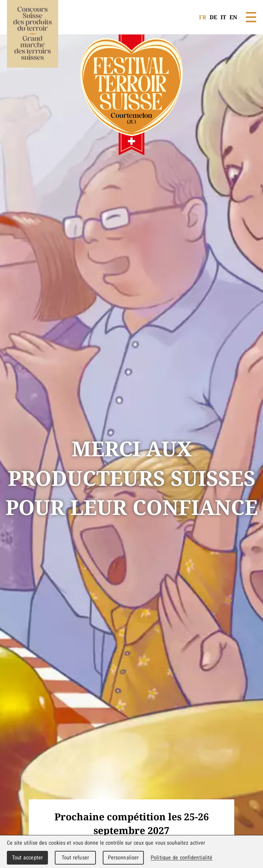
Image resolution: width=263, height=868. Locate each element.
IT (223, 17)
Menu (251, 17)
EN (233, 17)
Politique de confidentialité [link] (181, 858)
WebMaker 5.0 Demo (33, 43)
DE (213, 17)
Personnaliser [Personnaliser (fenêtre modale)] (123, 858)
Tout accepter (27, 858)
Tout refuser (75, 858)
